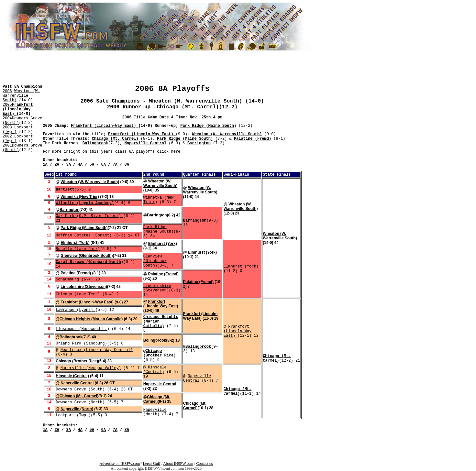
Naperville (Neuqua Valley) (91, 368)
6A (103, 165)
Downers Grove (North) (80, 402)
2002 (7, 137)
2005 (7, 105)
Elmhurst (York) (75, 243)
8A (127, 165)
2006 (7, 91)
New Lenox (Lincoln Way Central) (97, 350)
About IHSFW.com (178, 464)
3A (68, 165)
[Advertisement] (22, 171)
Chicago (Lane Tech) (78, 294)
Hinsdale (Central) (155, 370)
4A (80, 165)
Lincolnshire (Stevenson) (84, 287)
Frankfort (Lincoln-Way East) (18, 109)
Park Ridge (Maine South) (208, 126)
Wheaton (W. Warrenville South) (21, 96)
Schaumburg (68, 279)
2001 (7, 146)
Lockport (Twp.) (73, 415)
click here (169, 152)
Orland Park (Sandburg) (81, 344)
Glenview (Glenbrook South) (87, 256)
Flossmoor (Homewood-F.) (83, 329)
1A (45, 165)
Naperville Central (145, 143)
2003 (7, 127)
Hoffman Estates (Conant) (84, 235)
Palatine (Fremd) (253, 139)
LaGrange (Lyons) (75, 310)
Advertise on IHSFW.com (120, 464)
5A (92, 165)
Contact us (204, 464)
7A (115, 165)
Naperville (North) (77, 409)
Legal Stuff (151, 464)
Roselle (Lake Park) (78, 249)
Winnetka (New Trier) (80, 197)
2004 (7, 118)
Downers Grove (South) (80, 389)
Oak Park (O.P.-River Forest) (89, 216)
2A (57, 165)
